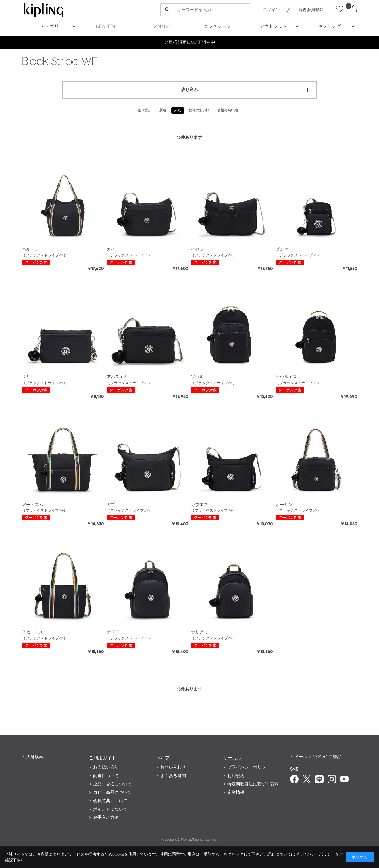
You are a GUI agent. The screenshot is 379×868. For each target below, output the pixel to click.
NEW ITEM (106, 27)
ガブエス (199, 505)
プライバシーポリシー (249, 767)
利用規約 (236, 776)
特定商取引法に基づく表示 (253, 784)
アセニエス (33, 632)
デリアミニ (202, 632)
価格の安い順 (199, 110)
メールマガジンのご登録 (318, 757)
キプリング (329, 27)
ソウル (197, 377)
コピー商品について (112, 793)
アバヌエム (117, 377)
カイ (111, 249)
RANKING (162, 27)
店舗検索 (35, 757)
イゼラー (199, 249)
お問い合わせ (173, 767)
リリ (26, 377)
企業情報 (236, 793)
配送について (106, 776)
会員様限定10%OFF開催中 (189, 42)
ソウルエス (286, 377)
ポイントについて (110, 809)
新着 (163, 110)
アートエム (33, 505)
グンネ (282, 249)
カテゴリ (50, 27)
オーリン (284, 505)
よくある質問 (173, 776)
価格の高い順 (228, 110)
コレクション (217, 27)
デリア (113, 632)
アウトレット (273, 27)
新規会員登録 (311, 10)
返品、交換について (112, 784)
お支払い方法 (106, 767)
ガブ (111, 505)
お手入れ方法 (106, 818)
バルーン (30, 249)
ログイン (271, 10)
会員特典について (110, 801)
